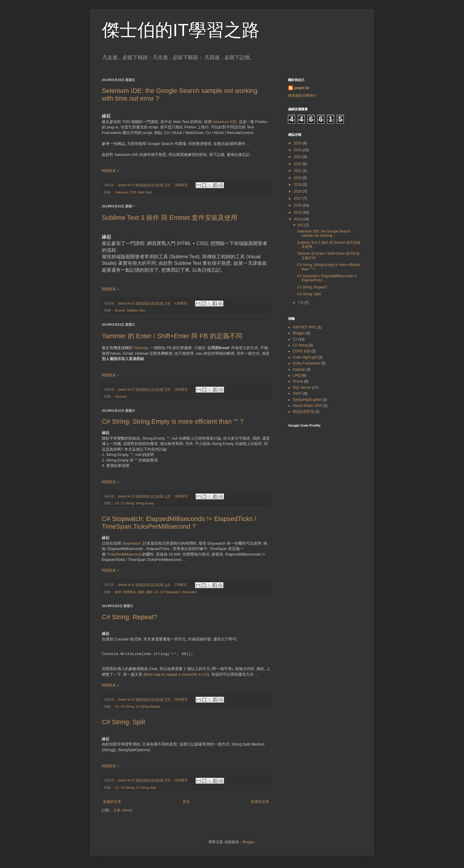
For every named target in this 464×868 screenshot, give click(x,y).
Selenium (121, 192)
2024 (298, 150)
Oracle (298, 381)
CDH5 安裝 (302, 351)
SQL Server (302, 388)
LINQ (297, 375)
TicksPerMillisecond (125, 554)
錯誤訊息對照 (303, 412)
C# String (127, 503)
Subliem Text (136, 310)
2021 (298, 171)
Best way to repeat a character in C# (176, 674)
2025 (298, 143)
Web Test (145, 192)
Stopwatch (132, 543)
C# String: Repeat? (129, 617)
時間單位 (130, 592)
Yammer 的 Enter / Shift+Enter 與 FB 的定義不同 (172, 336)
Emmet (120, 310)
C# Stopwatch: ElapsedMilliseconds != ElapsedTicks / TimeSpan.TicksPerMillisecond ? (179, 523)
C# (117, 503)
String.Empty (145, 503)
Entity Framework (306, 363)
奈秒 (118, 592)
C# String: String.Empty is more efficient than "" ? (173, 421)
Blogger (299, 333)
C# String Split (146, 788)
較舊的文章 (260, 802)
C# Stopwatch (170, 592)
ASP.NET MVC (304, 327)
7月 (301, 303)
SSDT (297, 393)
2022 (298, 164)
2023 (298, 157)
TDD (133, 192)
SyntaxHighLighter (307, 400)
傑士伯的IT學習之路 (181, 30)
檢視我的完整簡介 (302, 96)
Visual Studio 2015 (307, 406)
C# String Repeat (148, 706)
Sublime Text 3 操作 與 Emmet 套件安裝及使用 (170, 218)
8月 (301, 225)
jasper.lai (302, 88)
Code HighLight (305, 357)
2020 (298, 178)
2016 (298, 205)
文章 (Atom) (123, 810)
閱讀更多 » (110, 171)
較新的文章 (112, 802)
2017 (298, 199)
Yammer (141, 348)
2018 (298, 191)
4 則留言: (182, 303)
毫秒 (141, 592)
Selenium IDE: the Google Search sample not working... (324, 233)
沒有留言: (182, 185)
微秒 (149, 592)
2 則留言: (182, 585)
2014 (298, 219)
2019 (298, 185)
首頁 (186, 802)
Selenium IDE (225, 122)
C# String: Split (124, 722)
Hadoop (299, 370)
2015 (298, 212)
